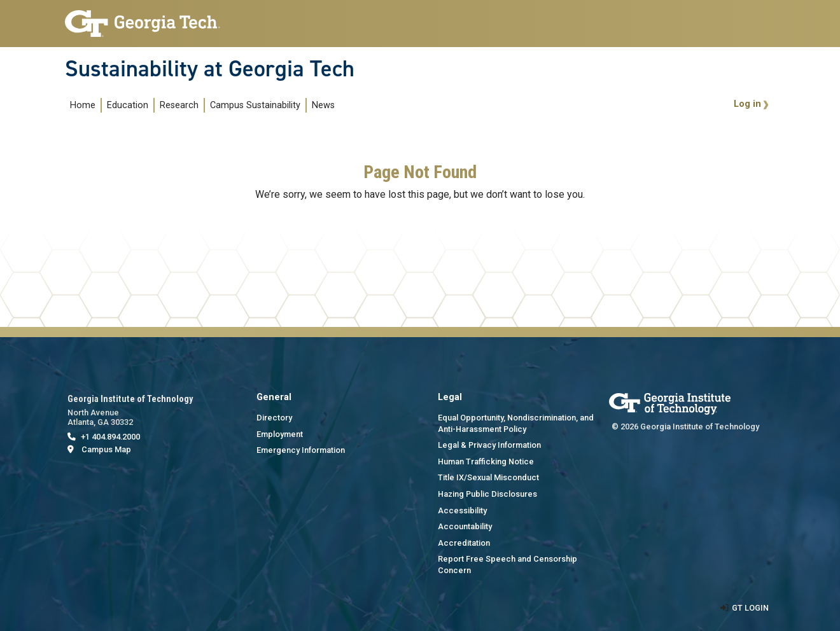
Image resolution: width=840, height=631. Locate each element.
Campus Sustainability (255, 105)
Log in (747, 104)
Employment (280, 434)
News (323, 105)
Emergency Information (301, 450)
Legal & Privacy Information (489, 445)
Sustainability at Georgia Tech (210, 69)
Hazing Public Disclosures (487, 494)
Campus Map (106, 449)
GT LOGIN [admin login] (750, 608)
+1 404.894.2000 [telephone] (110, 437)
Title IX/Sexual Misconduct (488, 477)
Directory (274, 418)
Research (179, 105)
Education (128, 105)
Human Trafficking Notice (486, 461)
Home (83, 105)
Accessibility (462, 510)
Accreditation (464, 543)
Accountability (465, 526)
